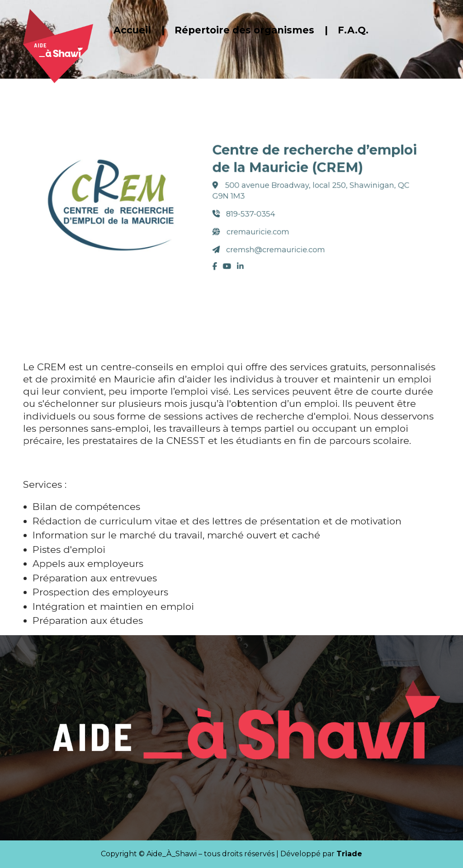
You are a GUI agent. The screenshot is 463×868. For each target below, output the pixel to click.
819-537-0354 (248, 213)
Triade (349, 854)
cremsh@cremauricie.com (270, 244)
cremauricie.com (254, 228)
